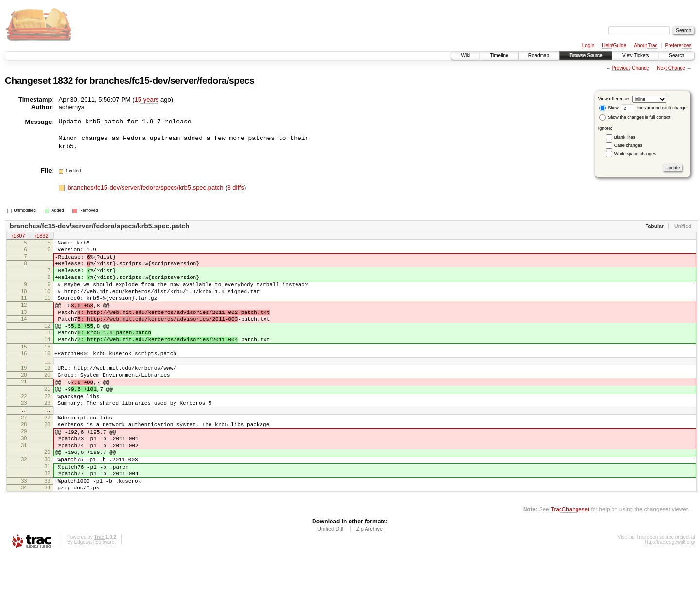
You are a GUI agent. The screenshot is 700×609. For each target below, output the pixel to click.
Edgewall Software (94, 596)
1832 (63, 80)
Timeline (499, 56)
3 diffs (235, 187)
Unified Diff (331, 583)
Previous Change (631, 68)
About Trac (646, 45)
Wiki (465, 56)
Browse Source (586, 56)
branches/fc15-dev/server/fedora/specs (172, 80)
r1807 (18, 236)
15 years (147, 99)
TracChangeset (570, 563)
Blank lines (625, 137)
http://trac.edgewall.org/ (670, 596)
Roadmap (539, 56)
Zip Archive (369, 583)
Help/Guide (614, 45)
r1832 (41, 236)
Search (677, 56)
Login (588, 45)
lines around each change (654, 108)
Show (609, 108)
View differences (614, 99)
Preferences (679, 45)
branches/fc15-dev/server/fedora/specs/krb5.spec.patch (146, 187)
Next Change (671, 68)
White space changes (635, 154)
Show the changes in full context (635, 117)
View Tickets (636, 56)
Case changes (629, 145)
